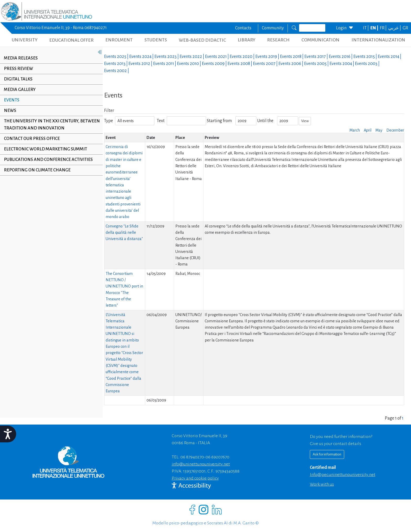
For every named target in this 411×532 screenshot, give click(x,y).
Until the (265, 121)
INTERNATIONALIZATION (378, 40)
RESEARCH (278, 40)
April (368, 130)
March (355, 130)
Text (161, 121)
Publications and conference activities (48, 160)
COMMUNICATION (320, 40)
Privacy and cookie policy (195, 478)
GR (405, 28)
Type (109, 121)
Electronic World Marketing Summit (45, 149)
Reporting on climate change (37, 170)
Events (12, 100)
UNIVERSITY (25, 40)
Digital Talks (18, 79)
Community (273, 28)
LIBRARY (247, 40)
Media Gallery (20, 90)
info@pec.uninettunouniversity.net (343, 475)
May (379, 130)
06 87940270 (192, 457)
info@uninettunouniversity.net (201, 464)
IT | (366, 28)
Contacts (243, 28)
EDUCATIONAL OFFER (71, 40)
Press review (18, 69)
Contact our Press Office (32, 139)
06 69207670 (217, 457)
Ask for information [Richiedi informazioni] (327, 454)
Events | (117, 57)
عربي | (395, 28)
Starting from (219, 121)
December (395, 130)
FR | (384, 28)
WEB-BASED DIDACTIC (202, 40)
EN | (375, 28)
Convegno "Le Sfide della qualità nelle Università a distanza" (124, 233)
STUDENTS (156, 40)
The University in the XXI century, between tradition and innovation (44, 125)
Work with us (322, 484)
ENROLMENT (119, 40)
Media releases (21, 58)
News (10, 111)
